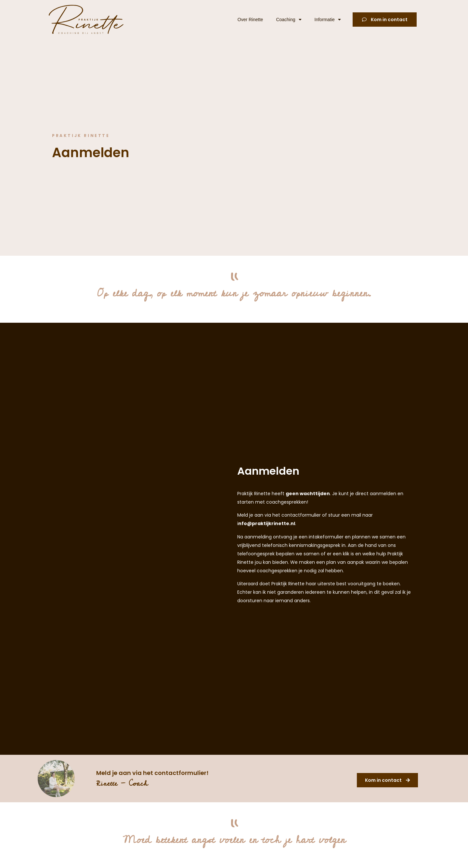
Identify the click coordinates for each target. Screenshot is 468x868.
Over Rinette (250, 20)
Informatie (328, 20)
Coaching (289, 20)
